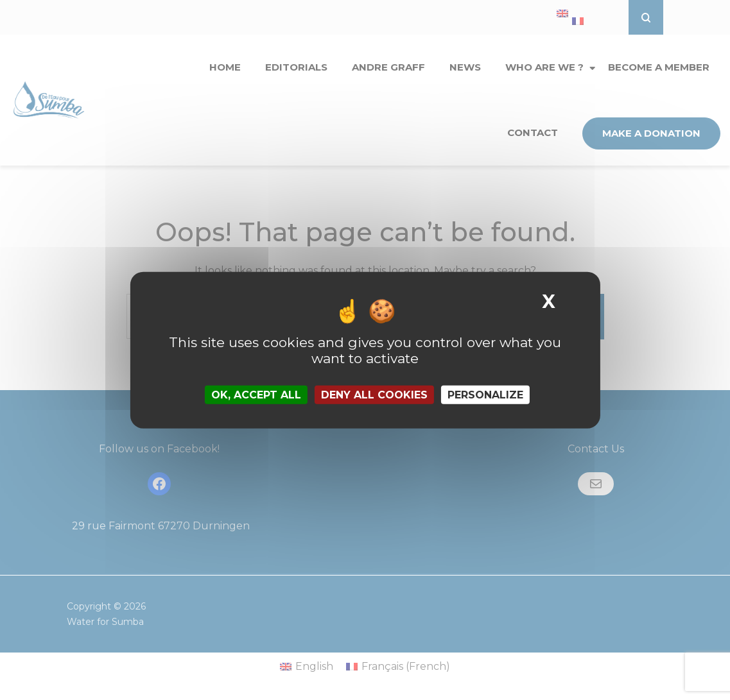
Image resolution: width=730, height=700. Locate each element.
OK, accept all (256, 395)
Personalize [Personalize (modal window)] (485, 395)
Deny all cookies (374, 395)
